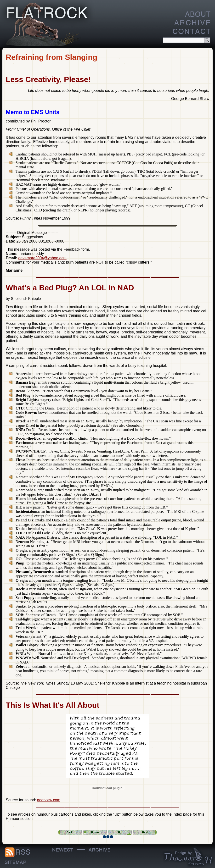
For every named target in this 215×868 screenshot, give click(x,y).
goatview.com (49, 800)
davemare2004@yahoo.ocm (42, 258)
